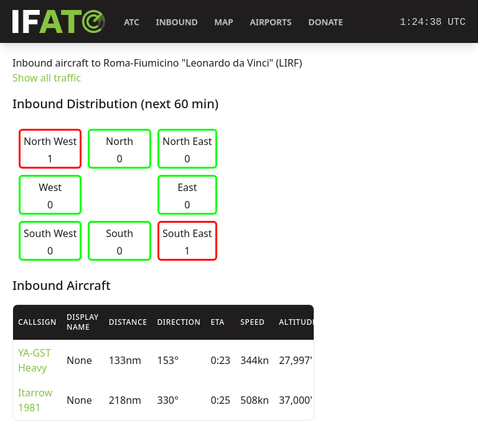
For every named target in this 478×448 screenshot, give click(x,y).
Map (224, 22)
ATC (132, 22)
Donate (326, 22)
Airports (271, 22)
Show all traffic (47, 78)
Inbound (177, 22)
